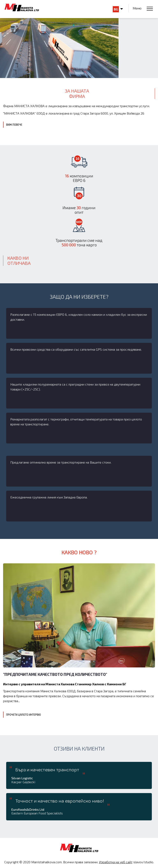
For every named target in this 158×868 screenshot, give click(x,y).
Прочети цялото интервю (24, 715)
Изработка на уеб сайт (116, 862)
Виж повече (14, 125)
